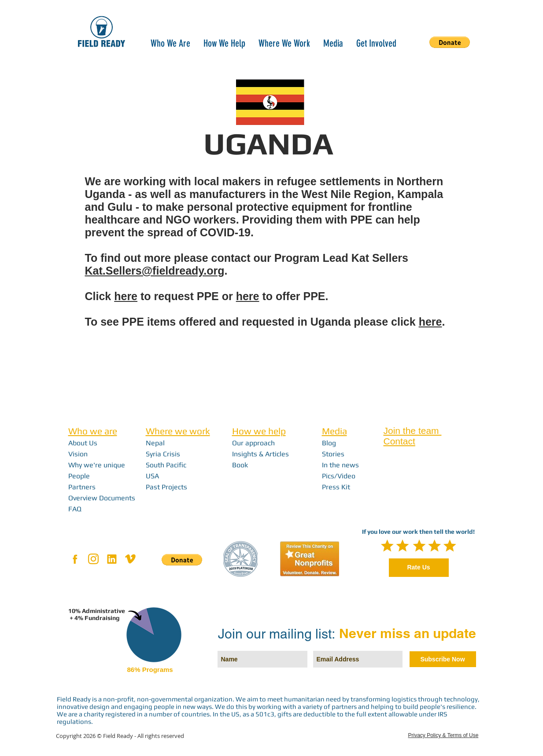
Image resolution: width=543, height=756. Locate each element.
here (126, 296)
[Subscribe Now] (443, 659)
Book (240, 465)
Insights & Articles (260, 454)
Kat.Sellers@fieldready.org (155, 271)
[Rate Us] (419, 568)
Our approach (253, 443)
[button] (170, 42)
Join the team (413, 431)
